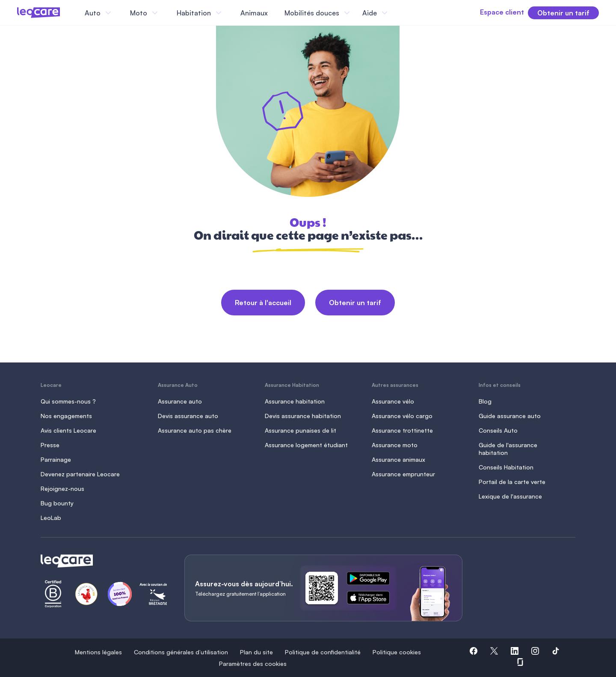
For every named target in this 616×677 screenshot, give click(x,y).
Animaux (254, 13)
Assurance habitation (295, 401)
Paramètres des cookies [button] (253, 664)
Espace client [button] (489, 12)
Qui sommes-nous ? (68, 401)
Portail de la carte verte (512, 482)
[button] (474, 652)
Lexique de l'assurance (510, 496)
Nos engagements (66, 416)
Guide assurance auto (510, 416)
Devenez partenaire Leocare (80, 474)
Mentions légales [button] (98, 652)
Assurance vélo (393, 401)
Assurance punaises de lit (301, 430)
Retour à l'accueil (263, 303)
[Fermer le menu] (397, 13)
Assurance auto (180, 401)
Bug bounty (57, 503)
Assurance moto (395, 445)
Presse (50, 445)
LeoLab (51, 518)
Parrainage (56, 459)
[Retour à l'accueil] (102, 561)
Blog (485, 401)
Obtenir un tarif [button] (563, 13)
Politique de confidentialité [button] (323, 652)
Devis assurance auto (188, 416)
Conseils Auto (498, 430)
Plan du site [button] (256, 652)
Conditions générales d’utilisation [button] (181, 652)
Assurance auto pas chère (195, 430)
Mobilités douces (312, 13)
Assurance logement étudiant (306, 445)
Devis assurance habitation (303, 416)
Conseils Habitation (506, 467)
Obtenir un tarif (355, 303)
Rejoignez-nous (62, 488)
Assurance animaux (398, 459)
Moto (139, 13)
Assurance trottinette (402, 430)
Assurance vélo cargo (402, 416)
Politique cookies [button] (397, 652)
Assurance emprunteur (403, 474)
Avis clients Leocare (68, 430)
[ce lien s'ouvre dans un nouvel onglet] (372, 580)
